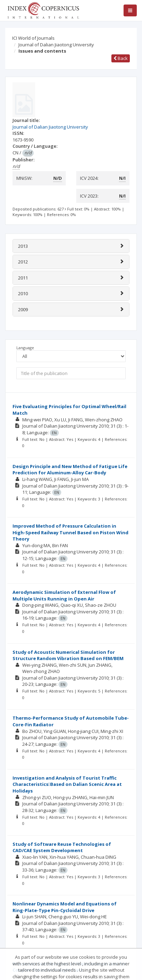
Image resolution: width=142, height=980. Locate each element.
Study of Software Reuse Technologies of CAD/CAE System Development (62, 847)
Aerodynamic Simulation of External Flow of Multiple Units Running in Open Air (64, 595)
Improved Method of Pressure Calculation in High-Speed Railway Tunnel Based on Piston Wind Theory (70, 532)
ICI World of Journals (33, 38)
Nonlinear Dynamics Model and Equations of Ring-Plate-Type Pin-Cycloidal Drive (65, 907)
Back (121, 58)
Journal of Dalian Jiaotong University (56, 45)
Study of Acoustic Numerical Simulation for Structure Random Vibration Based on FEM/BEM (68, 655)
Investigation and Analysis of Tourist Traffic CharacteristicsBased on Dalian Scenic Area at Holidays (67, 784)
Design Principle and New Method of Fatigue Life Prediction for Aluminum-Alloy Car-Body (70, 470)
